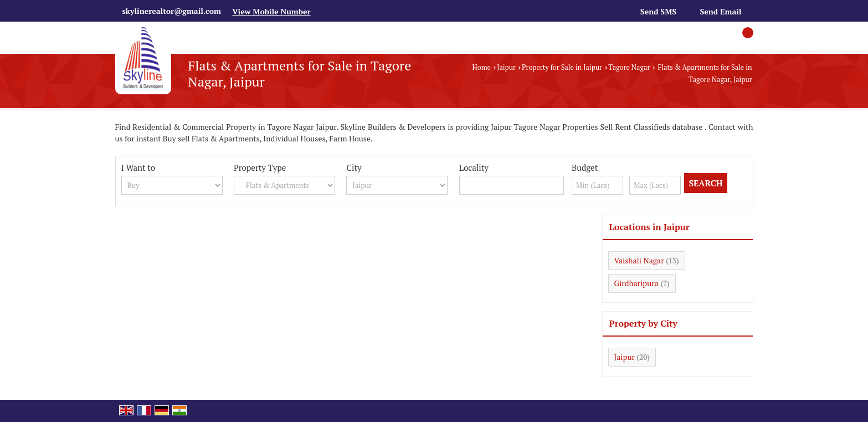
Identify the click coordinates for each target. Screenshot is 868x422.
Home (482, 67)
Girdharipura (636, 283)
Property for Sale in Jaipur (562, 67)
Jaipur (506, 67)
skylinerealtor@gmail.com (172, 11)
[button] (271, 11)
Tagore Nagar (629, 67)
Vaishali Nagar (639, 260)
